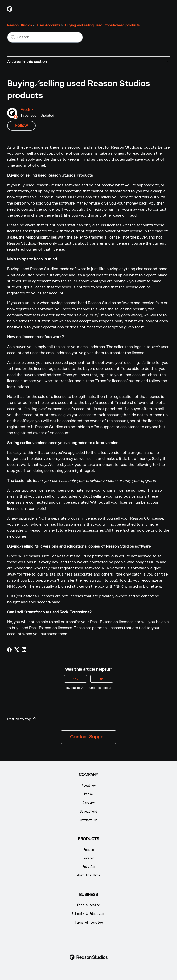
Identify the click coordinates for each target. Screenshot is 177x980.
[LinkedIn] (24, 650)
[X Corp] (17, 650)
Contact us (89, 820)
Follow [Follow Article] (21, 126)
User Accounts (48, 25)
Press (89, 794)
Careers (89, 802)
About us (89, 785)
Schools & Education (89, 913)
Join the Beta (89, 875)
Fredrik (27, 110)
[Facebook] (9, 650)
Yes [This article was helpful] (75, 679)
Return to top (22, 718)
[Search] (45, 37)
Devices (89, 858)
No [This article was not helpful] (102, 679)
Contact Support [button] (89, 737)
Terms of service (89, 922)
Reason (89, 849)
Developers (89, 811)
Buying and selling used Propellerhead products (102, 25)
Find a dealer (89, 905)
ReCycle (89, 867)
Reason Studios (19, 25)
